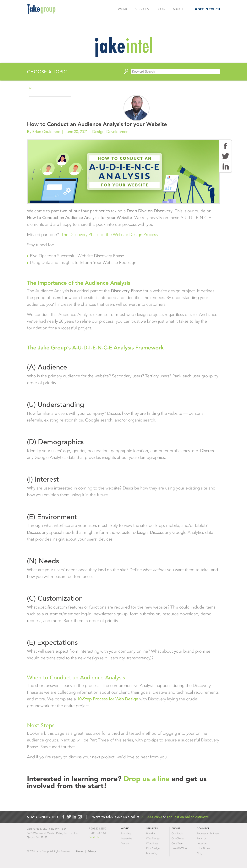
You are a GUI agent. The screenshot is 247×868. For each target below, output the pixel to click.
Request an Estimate (208, 833)
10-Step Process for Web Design (108, 699)
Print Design (153, 848)
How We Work (179, 848)
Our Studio (178, 833)
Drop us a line (148, 779)
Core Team (177, 843)
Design (98, 132)
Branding (126, 833)
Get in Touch (209, 9)
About (178, 9)
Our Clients (178, 838)
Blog (161, 9)
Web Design (153, 838)
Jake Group (41, 9)
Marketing (152, 853)
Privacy (92, 851)
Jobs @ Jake (204, 848)
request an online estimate (188, 817)
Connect (203, 828)
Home (80, 851)
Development (118, 132)
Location (202, 843)
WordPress (152, 843)
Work (123, 9)
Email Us (94, 837)
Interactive (127, 838)
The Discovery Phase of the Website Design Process (109, 235)
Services (142, 9)
